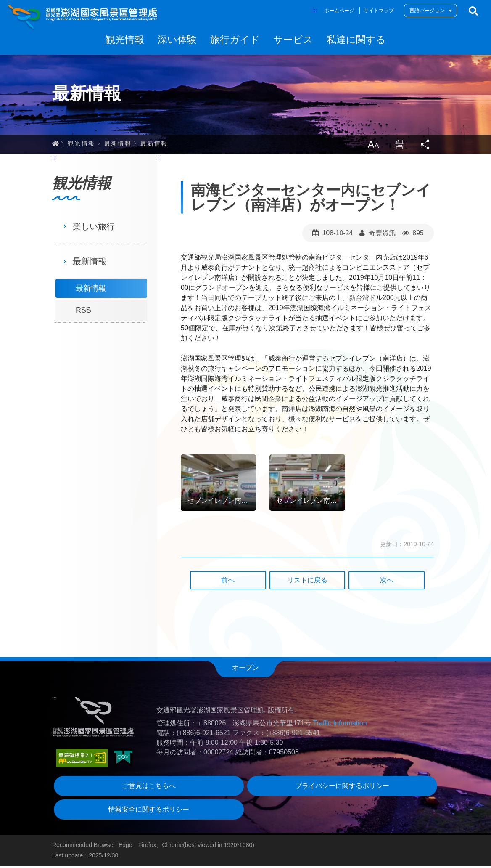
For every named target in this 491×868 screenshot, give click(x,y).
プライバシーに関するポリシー (342, 788)
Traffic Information (340, 726)
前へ (228, 583)
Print (399, 146)
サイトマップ (379, 11)
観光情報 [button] (125, 40)
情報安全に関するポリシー (149, 812)
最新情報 (118, 145)
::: (315, 10)
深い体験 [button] (177, 40)
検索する (473, 11)
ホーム (55, 145)
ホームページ (339, 11)
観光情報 (82, 145)
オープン (245, 670)
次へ (387, 583)
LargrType (372, 146)
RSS (83, 313)
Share (425, 146)
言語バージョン (427, 11)
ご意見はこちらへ (149, 788)
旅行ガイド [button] (235, 40)
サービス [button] (293, 40)
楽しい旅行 (94, 228)
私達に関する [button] (356, 40)
